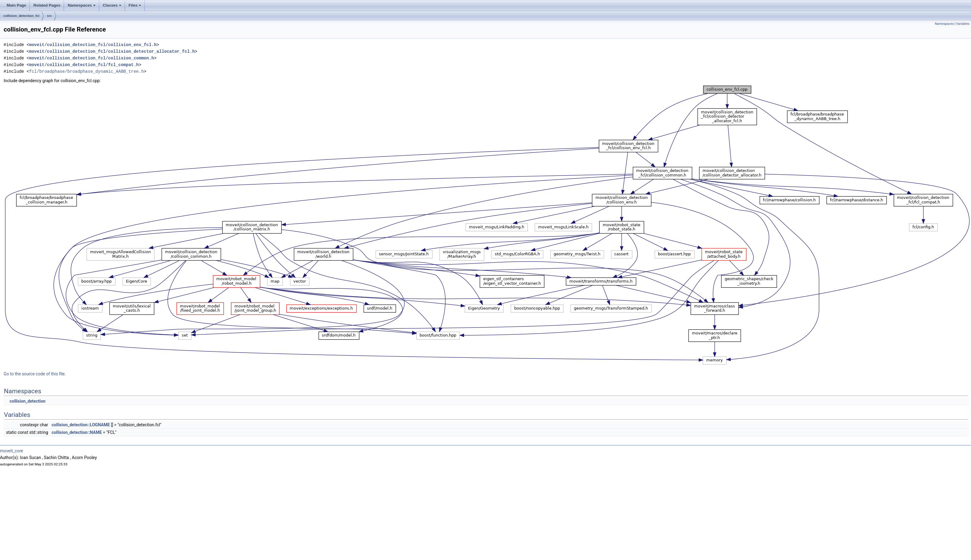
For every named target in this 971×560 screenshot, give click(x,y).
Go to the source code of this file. (35, 374)
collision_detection (27, 401)
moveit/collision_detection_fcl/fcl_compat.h (84, 65)
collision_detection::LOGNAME (81, 425)
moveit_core (12, 451)
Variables (963, 24)
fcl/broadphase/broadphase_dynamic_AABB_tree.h (86, 71)
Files (135, 5)
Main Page (16, 5)
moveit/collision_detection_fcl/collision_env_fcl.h (93, 45)
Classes (112, 5)
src (50, 16)
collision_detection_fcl (21, 16)
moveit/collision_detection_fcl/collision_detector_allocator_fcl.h (112, 51)
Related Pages (47, 5)
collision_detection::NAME (77, 432)
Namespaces (82, 5)
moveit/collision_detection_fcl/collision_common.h (92, 58)
